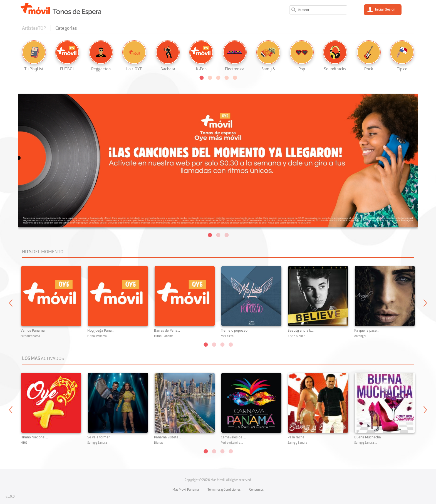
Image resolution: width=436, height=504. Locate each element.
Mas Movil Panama (186, 489)
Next (425, 305)
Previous (11, 305)
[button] (201, 77)
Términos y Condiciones (224, 489)
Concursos (256, 489)
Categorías (66, 28)
